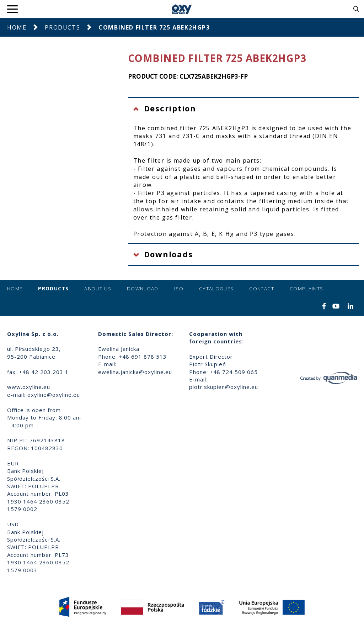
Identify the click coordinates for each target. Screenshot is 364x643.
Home (17, 27)
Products (62, 27)
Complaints (307, 289)
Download (143, 289)
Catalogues (216, 289)
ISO (179, 289)
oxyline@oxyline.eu (54, 395)
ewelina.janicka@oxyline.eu (135, 372)
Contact (261, 289)
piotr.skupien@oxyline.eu (224, 387)
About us (98, 289)
